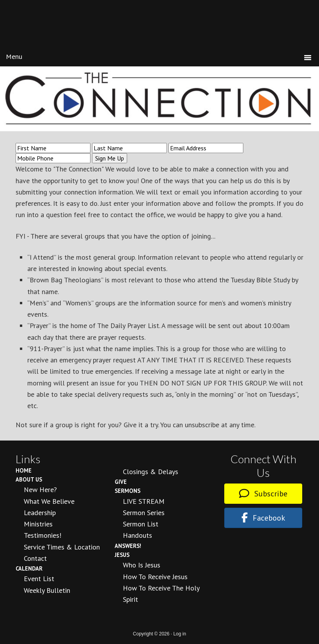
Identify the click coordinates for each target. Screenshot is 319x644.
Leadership (40, 513)
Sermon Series (144, 513)
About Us (29, 479)
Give (121, 482)
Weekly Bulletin (47, 590)
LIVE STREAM (144, 501)
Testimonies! (43, 535)
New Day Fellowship (159, 27)
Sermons (128, 491)
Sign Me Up (110, 158)
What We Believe (49, 501)
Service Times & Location (62, 547)
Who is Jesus (142, 565)
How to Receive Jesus (155, 577)
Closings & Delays (151, 472)
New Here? (40, 490)
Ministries (38, 524)
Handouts (137, 535)
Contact (35, 558)
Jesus (122, 555)
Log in (180, 634)
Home (24, 470)
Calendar (29, 568)
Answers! (128, 546)
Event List (39, 579)
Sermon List (141, 524)
